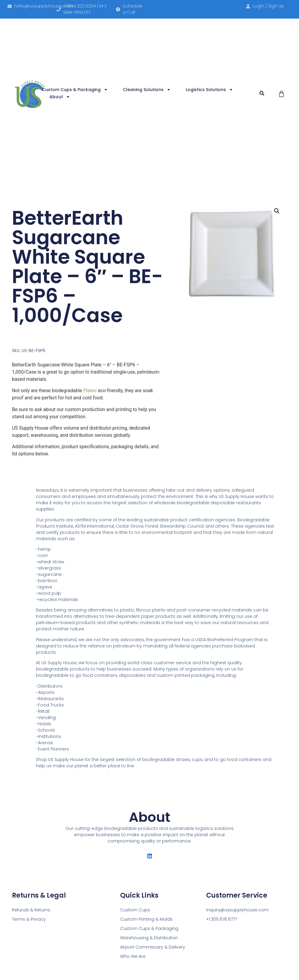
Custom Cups (135, 910)
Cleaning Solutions (147, 90)
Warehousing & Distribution (149, 938)
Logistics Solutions (209, 90)
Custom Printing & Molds (146, 919)
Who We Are (133, 956)
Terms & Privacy (29, 919)
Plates (90, 391)
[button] (262, 93)
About (60, 97)
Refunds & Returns (31, 910)
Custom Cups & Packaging (75, 90)
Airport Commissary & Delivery (153, 947)
